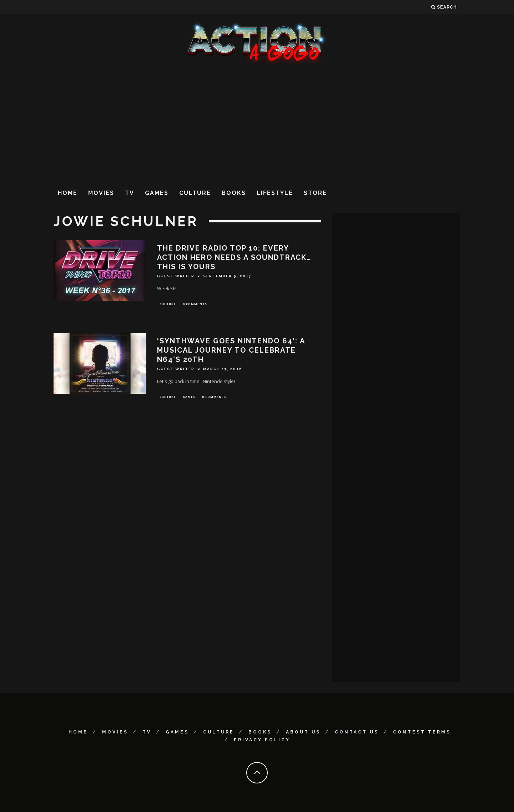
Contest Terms (422, 732)
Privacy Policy (262, 740)
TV (130, 193)
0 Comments (195, 304)
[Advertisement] (257, 125)
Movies (101, 193)
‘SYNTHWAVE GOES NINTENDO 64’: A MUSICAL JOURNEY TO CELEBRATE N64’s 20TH (231, 351)
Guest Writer (176, 276)
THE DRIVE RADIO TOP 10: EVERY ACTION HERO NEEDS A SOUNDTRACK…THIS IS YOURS (234, 257)
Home (68, 193)
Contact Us (357, 732)
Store (315, 193)
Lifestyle (275, 193)
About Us (303, 732)
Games (157, 193)
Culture (195, 193)
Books (234, 193)
